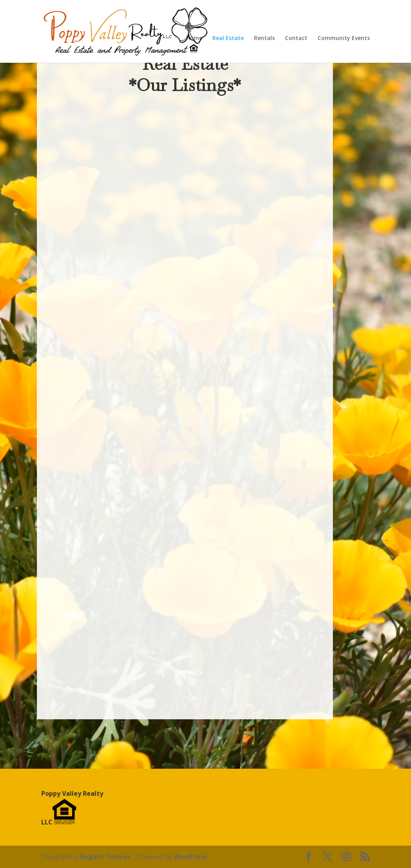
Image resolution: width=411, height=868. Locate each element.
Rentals (264, 38)
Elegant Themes (105, 857)
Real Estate (228, 38)
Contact (296, 38)
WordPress (190, 857)
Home (194, 38)
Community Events (344, 38)
